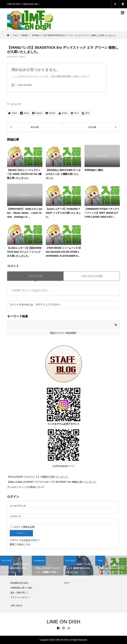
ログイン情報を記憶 (22, 527)
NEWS (22, 57)
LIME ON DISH (63, 622)
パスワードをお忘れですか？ (25, 540)
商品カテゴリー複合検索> (63, 333)
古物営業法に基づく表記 (21, 588)
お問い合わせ (16, 605)
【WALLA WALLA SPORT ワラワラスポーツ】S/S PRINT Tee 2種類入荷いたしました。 (53, 482)
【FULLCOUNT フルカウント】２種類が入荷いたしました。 (39, 477)
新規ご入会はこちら (20, 544)
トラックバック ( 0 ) (92, 276)
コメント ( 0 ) (35, 276)
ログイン (41, 304)
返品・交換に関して (19, 593)
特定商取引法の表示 (19, 583)
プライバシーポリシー (20, 597)
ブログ (66, 583)
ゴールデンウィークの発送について (26, 487)
